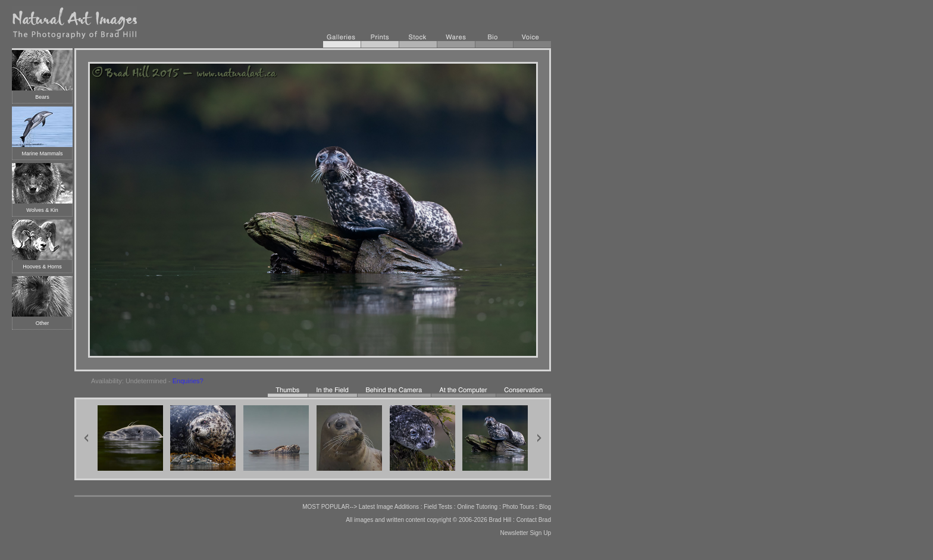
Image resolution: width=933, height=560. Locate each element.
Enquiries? (188, 381)
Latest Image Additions (389, 507)
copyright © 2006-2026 (457, 520)
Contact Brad (534, 520)
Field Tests (438, 507)
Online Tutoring (477, 507)
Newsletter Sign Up (525, 533)
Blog (545, 507)
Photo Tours (518, 507)
